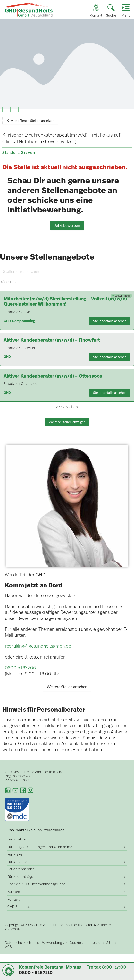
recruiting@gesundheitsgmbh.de (38, 646)
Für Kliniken (17, 839)
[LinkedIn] (8, 790)
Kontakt (14, 899)
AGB (9, 947)
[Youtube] (15, 790)
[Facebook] (23, 790)
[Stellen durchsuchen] (67, 271)
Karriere (14, 892)
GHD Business (19, 907)
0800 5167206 (20, 668)
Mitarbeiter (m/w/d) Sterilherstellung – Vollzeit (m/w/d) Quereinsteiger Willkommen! (65, 302)
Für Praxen (16, 854)
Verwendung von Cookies (63, 943)
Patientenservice (21, 869)
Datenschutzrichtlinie (22, 943)
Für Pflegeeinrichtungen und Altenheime (40, 847)
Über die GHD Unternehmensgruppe (36, 884)
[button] (9, 971)
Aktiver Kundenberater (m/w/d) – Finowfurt (52, 340)
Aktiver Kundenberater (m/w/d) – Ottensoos (53, 376)
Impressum (95, 943)
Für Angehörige (19, 862)
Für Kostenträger (21, 877)
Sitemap (113, 943)
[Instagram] (31, 790)
